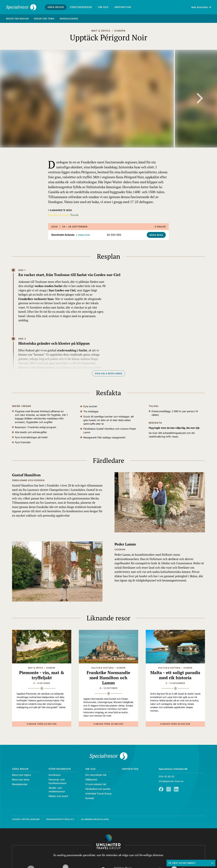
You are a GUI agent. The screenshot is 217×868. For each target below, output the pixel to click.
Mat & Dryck (101, 31)
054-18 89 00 (167, 777)
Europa (120, 31)
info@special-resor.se (171, 781)
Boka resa (156, 235)
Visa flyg (84, 235)
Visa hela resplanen (108, 373)
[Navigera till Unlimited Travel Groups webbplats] (108, 842)
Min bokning (200, 7)
